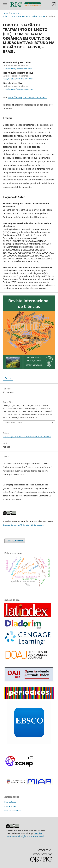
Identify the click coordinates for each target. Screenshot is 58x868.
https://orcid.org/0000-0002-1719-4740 (18, 79)
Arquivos (15, 13)
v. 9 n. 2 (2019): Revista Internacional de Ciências (24, 16)
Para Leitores (10, 802)
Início (5, 13)
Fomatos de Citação (14, 423)
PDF (9, 378)
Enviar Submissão (15, 541)
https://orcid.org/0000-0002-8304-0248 (18, 89)
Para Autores (10, 806)
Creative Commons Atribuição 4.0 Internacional (23, 525)
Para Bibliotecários (12, 811)
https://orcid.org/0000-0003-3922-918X (18, 68)
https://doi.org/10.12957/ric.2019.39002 (28, 97)
